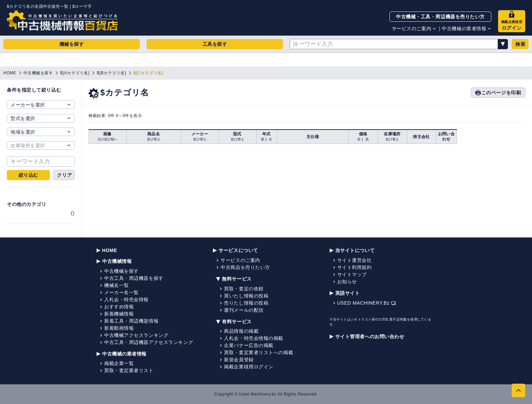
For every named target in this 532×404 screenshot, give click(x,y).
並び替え (154, 139)
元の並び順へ (108, 139)
